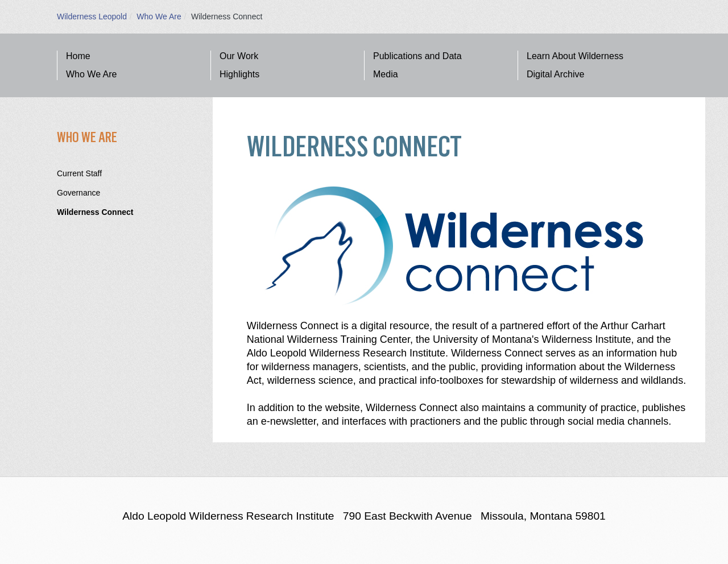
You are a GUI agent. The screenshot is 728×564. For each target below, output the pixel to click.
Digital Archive (555, 74)
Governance (78, 193)
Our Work (239, 56)
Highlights (239, 74)
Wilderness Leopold (92, 16)
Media (386, 74)
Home (78, 56)
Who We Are (159, 16)
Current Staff (79, 173)
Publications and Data (417, 56)
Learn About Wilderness (575, 56)
